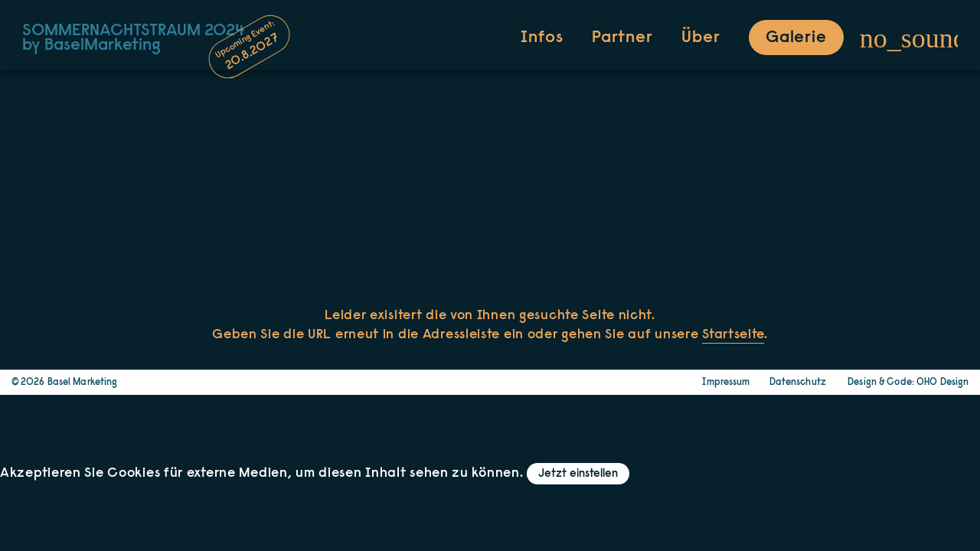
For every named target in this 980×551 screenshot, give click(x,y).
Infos (542, 38)
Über (701, 38)
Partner (622, 38)
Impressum (726, 383)
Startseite (733, 335)
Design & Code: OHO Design (908, 383)
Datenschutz (798, 383)
